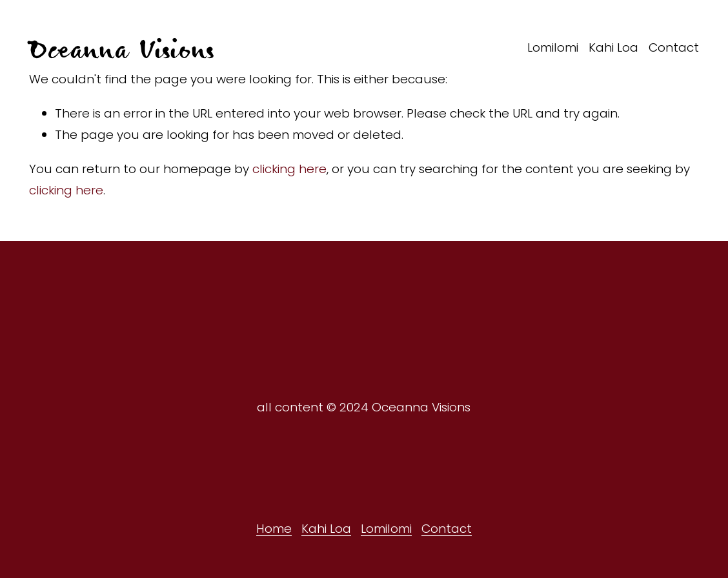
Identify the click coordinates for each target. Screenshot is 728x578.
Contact (674, 47)
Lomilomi (553, 47)
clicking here (289, 169)
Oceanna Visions (121, 47)
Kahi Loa (613, 47)
